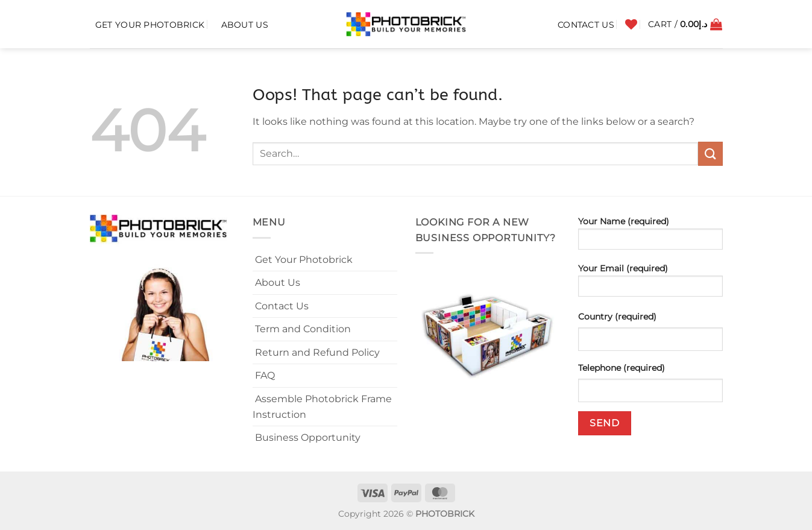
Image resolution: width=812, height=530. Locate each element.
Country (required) (617, 317)
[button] (685, 24)
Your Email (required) (650, 284)
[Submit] (710, 153)
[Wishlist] (631, 24)
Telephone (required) (622, 368)
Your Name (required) (650, 237)
